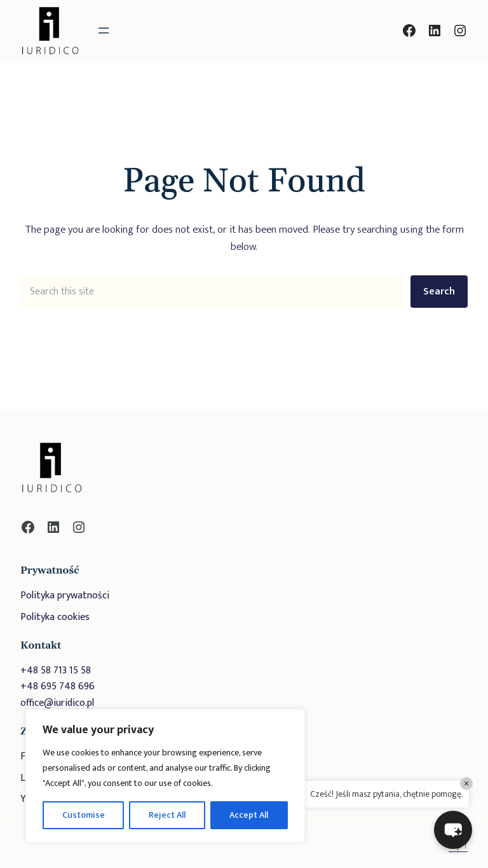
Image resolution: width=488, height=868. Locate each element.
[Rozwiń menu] (104, 31)
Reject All (167, 815)
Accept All (249, 815)
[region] (165, 776)
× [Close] (466, 783)
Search (439, 292)
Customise (84, 815)
